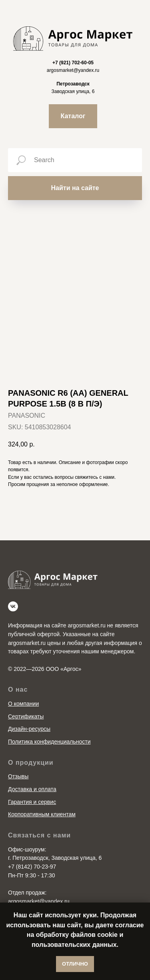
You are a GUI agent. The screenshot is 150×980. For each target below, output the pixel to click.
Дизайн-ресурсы (29, 729)
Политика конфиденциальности (49, 742)
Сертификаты (26, 716)
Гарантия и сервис (32, 802)
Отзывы (18, 776)
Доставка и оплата (32, 789)
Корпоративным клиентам (42, 814)
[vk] (13, 606)
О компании (23, 704)
